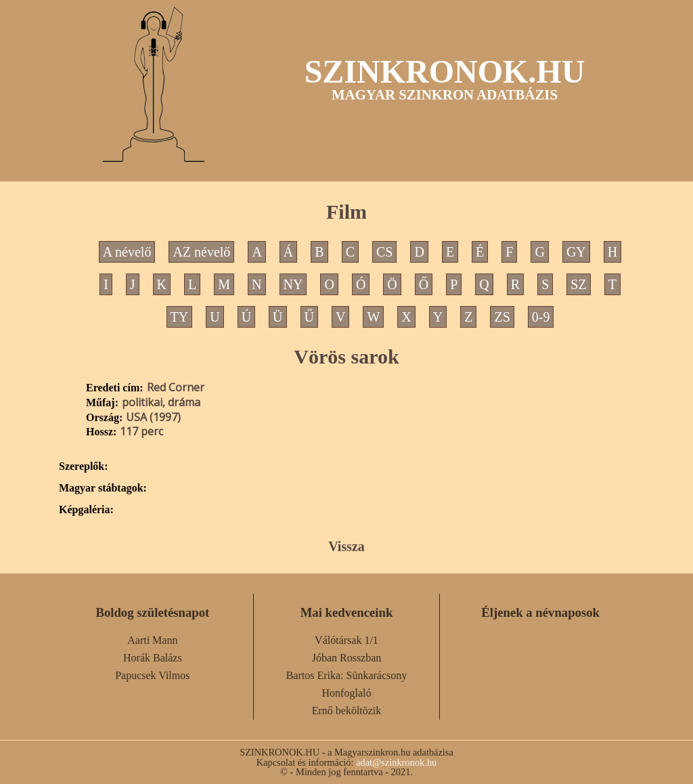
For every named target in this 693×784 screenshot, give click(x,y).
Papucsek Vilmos (152, 675)
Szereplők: (84, 466)
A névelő (127, 252)
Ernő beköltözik (347, 711)
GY (576, 252)
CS (384, 252)
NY (293, 284)
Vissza (346, 546)
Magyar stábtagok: (103, 488)
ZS (502, 317)
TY (180, 317)
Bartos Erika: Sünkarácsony (347, 675)
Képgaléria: (86, 510)
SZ (578, 284)
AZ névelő (201, 252)
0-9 (541, 317)
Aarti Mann (152, 640)
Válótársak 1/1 (346, 640)
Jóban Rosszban (347, 658)
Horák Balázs (153, 658)
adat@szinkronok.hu (396, 762)
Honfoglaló (347, 693)
